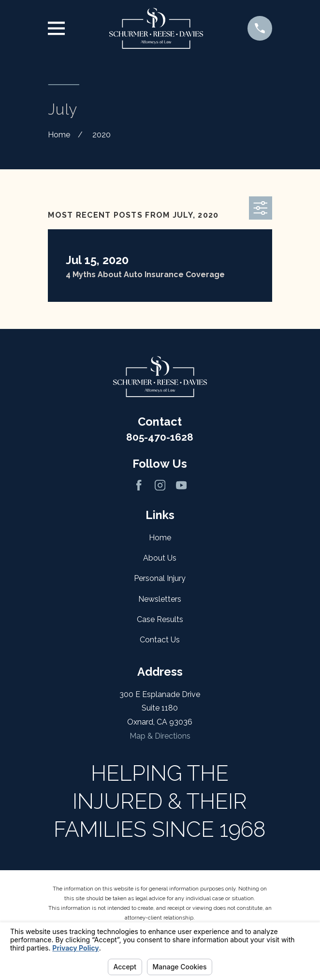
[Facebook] (139, 485)
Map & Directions (160, 736)
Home (160, 538)
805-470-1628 (160, 437)
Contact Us (160, 640)
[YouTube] (181, 485)
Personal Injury (160, 578)
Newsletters (160, 599)
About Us (160, 558)
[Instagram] (160, 485)
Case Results (160, 619)
